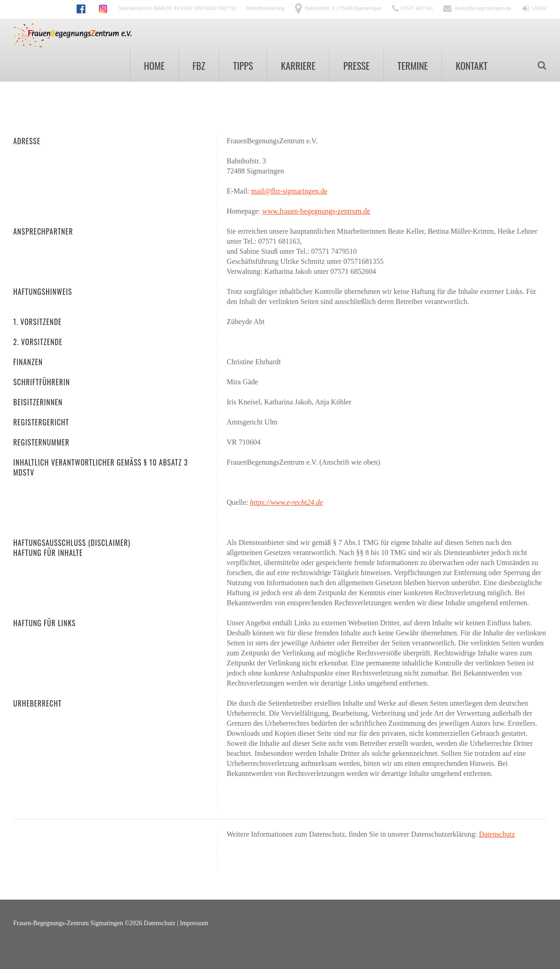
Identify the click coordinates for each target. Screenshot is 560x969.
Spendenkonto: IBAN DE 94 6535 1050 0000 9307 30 (178, 8)
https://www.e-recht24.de (286, 502)
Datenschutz (497, 834)
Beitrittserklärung (265, 8)
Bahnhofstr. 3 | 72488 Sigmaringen (344, 8)
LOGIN (539, 8)
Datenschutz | (162, 923)
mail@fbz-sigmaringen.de (483, 8)
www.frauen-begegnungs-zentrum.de (316, 211)
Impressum (194, 923)
